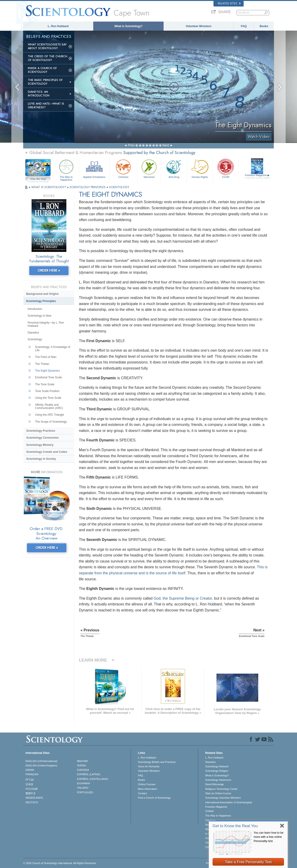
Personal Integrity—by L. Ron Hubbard (46, 324)
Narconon (149, 168)
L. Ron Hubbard (58, 26)
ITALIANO (83, 788)
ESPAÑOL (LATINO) (89, 774)
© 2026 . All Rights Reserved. (60, 863)
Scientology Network (217, 766)
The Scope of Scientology (51, 422)
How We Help (38, 179)
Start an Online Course (218, 793)
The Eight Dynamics (47, 371)
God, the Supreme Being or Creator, (183, 598)
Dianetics (33, 333)
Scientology (35, 339)
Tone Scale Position (47, 391)
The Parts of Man (46, 357)
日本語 (29, 784)
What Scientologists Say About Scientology (47, 46)
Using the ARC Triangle (50, 415)
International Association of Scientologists (229, 802)
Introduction (35, 309)
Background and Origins (42, 294)
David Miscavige (214, 784)
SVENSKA (83, 770)
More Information (147, 789)
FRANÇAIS (32, 774)
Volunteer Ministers (199, 26)
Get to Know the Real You (235, 826)
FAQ (244, 26)
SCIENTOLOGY (119, 187)
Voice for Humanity (148, 766)
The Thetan (42, 364)
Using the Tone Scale (48, 398)
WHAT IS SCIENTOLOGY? (49, 187)
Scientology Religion (217, 771)
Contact (142, 793)
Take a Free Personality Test (248, 862)
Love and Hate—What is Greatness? (46, 106)
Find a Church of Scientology (154, 798)
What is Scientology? (128, 26)
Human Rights (200, 168)
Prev (131, 145)
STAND (209, 811)
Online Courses (147, 784)
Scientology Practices (41, 431)
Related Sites (229, 3)
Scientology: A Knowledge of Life (53, 349)
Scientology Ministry (40, 445)
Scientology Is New (39, 316)
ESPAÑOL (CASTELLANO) (93, 779)
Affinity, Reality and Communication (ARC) (49, 406)
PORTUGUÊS (85, 792)
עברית (30, 779)
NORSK (82, 765)
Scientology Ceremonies (42, 438)
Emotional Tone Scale (48, 377)
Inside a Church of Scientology (42, 70)
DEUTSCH (32, 802)
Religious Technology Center (221, 789)
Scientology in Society (41, 459)
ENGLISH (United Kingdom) (41, 765)
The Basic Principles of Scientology (45, 82)
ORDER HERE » (49, 270)
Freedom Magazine (257, 177)
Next (166, 145)
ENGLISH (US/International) (42, 761)
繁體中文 (31, 793)
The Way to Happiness (66, 169)
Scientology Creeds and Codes (47, 452)
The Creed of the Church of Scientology (48, 58)
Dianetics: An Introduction (39, 94)
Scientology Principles (41, 301)
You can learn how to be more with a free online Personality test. (268, 837)
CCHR (226, 168)
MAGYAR (82, 761)
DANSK (30, 770)
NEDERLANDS (34, 798)
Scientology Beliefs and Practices (157, 762)
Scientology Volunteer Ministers (223, 798)
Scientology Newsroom (218, 780)
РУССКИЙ (32, 789)
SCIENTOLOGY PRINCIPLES (88, 187)
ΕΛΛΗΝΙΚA (84, 783)
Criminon (123, 168)
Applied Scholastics (94, 168)
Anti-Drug (174, 168)
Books (264, 26)
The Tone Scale (45, 384)
